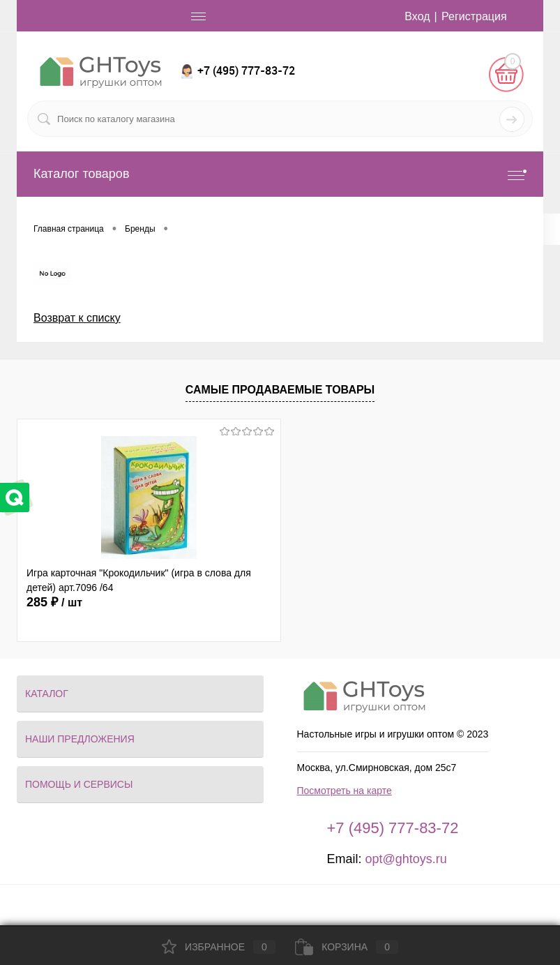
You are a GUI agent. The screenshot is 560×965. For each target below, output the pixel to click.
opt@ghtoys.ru (406, 859)
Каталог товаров (280, 174)
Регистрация (474, 16)
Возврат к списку (77, 318)
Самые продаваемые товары (280, 390)
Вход (417, 16)
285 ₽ (54, 602)
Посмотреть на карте (345, 791)
